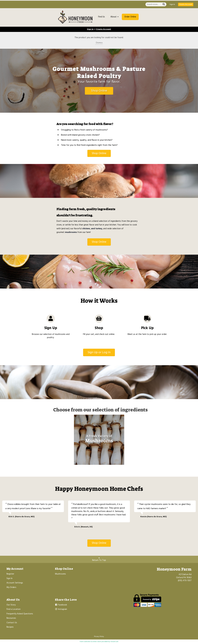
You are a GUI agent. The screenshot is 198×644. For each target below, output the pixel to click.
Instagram (61, 609)
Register (10, 574)
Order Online (130, 17)
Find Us (101, 17)
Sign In (172, 5)
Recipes (10, 627)
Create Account (186, 4)
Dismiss (99, 43)
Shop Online (99, 91)
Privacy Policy (99, 637)
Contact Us (12, 623)
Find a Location (14, 609)
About (115, 17)
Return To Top (99, 559)
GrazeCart (114, 642)
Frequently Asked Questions (20, 614)
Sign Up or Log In (99, 352)
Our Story (11, 605)
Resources (11, 618)
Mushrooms (60, 574)
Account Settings (15, 583)
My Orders (11, 587)
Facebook (61, 605)
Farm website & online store (90, 642)
